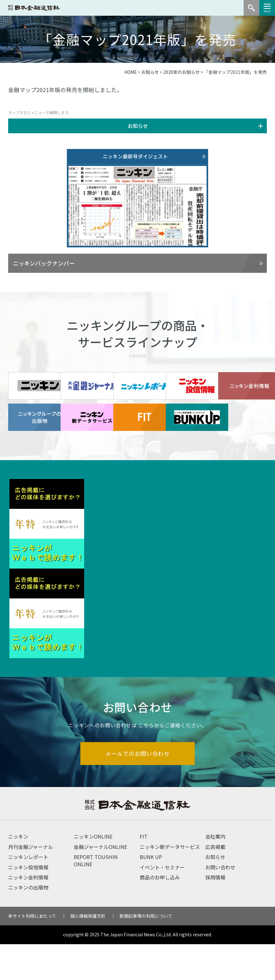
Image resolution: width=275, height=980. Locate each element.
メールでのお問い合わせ (138, 789)
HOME (131, 72)
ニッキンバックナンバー (44, 263)
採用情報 (215, 913)
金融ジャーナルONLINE (100, 882)
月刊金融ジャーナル (31, 882)
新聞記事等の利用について (146, 951)
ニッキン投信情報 (28, 903)
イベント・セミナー (162, 903)
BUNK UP (151, 893)
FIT (144, 872)
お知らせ (150, 72)
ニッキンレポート (28, 893)
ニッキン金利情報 (28, 913)
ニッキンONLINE (93, 872)
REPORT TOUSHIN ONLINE (96, 896)
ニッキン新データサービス (170, 882)
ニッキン (18, 872)
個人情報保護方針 (88, 951)
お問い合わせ (220, 903)
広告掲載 (215, 882)
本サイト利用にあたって (32, 951)
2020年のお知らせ (181, 72)
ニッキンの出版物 (28, 923)
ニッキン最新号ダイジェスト (135, 156)
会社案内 (215, 872)
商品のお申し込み (160, 913)
